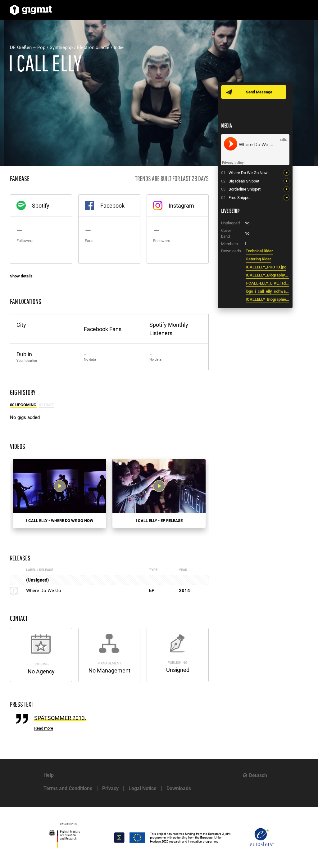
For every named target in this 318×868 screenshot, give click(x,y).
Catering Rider (258, 259)
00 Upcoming (24, 405)
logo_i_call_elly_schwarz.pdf (267, 291)
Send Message (259, 92)
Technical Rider (259, 251)
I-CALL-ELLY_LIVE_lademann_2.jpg (267, 283)
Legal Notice (143, 788)
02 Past (46, 405)
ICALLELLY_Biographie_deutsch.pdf (267, 299)
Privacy (110, 788)
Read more (44, 728)
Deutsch (258, 775)
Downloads (179, 788)
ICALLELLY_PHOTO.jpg (266, 267)
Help (49, 775)
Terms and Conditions (68, 788)
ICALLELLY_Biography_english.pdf (267, 275)
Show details (21, 276)
